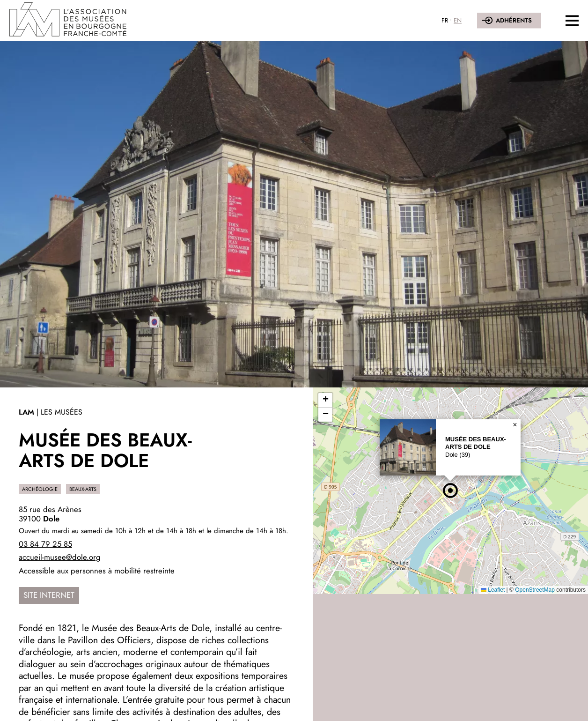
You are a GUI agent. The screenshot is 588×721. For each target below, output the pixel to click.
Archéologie (40, 489)
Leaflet (493, 590)
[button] (450, 491)
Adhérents (514, 21)
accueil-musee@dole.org (60, 557)
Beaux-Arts (83, 489)
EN (458, 21)
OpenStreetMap (535, 590)
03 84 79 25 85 (45, 544)
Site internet (49, 595)
